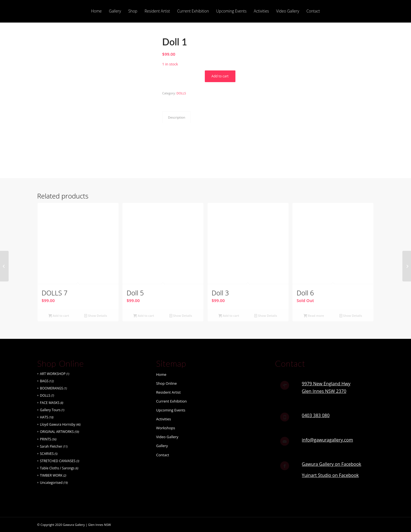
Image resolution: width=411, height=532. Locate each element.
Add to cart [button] (59, 316)
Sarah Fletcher (51, 446)
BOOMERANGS (52, 388)
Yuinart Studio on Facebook (330, 475)
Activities (164, 419)
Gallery (162, 446)
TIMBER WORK (51, 475)
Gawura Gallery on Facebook (332, 464)
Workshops (166, 428)
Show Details (96, 316)
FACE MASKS (50, 403)
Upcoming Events (171, 410)
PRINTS (46, 439)
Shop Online (166, 383)
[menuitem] (96, 11)
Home (161, 374)
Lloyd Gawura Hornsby (58, 424)
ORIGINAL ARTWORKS (57, 432)
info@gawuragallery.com (328, 440)
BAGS (44, 381)
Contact (163, 455)
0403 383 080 (316, 415)
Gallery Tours (50, 410)
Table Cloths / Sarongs (57, 468)
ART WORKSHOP (53, 374)
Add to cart (220, 76)
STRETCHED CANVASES (58, 461)
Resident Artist (168, 392)
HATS (44, 417)
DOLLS (181, 93)
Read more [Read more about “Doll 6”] (314, 316)
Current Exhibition (171, 401)
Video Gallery (167, 437)
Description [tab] (177, 117)
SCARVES (47, 454)
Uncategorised (51, 483)
